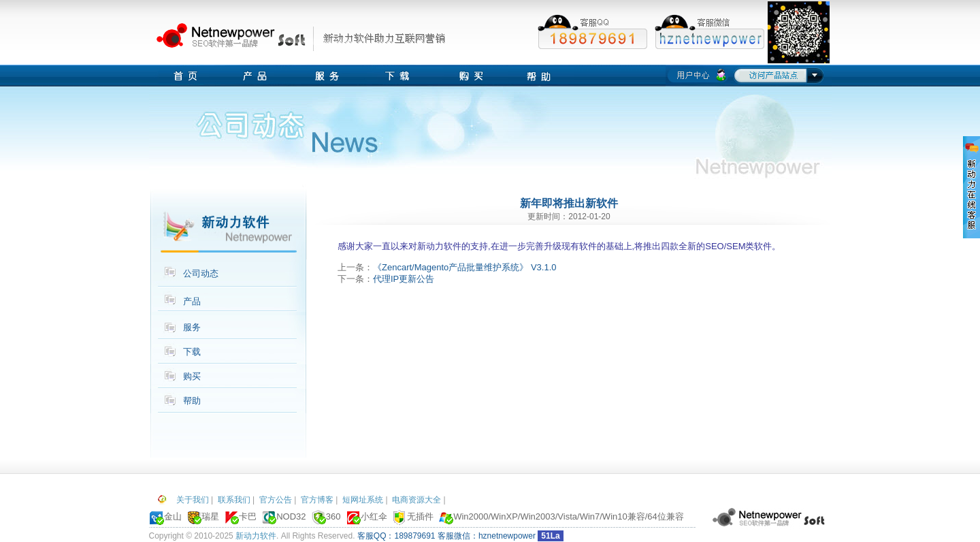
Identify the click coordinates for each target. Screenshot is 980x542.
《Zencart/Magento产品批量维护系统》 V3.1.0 (464, 267)
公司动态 (201, 273)
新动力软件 (256, 536)
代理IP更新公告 (404, 279)
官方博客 (317, 500)
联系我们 (234, 500)
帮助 (192, 401)
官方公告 (276, 500)
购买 (192, 376)
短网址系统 (363, 500)
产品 (192, 301)
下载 (192, 352)
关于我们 (193, 500)
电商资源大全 (416, 500)
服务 (192, 327)
